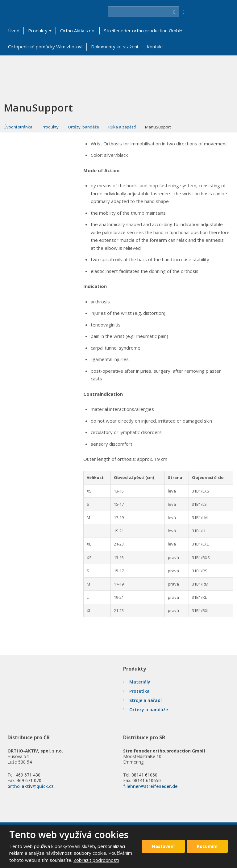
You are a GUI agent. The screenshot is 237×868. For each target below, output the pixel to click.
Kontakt (155, 47)
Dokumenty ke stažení (114, 47)
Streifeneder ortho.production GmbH (143, 30)
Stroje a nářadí (146, 700)
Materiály (140, 682)
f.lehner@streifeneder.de (150, 786)
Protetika (139, 691)
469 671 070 (29, 780)
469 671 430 (28, 775)
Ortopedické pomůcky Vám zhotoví (45, 47)
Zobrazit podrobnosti (96, 860)
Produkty (38, 30)
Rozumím (207, 846)
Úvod (14, 30)
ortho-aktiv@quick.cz (31, 786)
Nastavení (163, 846)
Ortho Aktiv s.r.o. (78, 30)
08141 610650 (147, 780)
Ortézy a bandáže (149, 710)
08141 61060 (144, 775)
